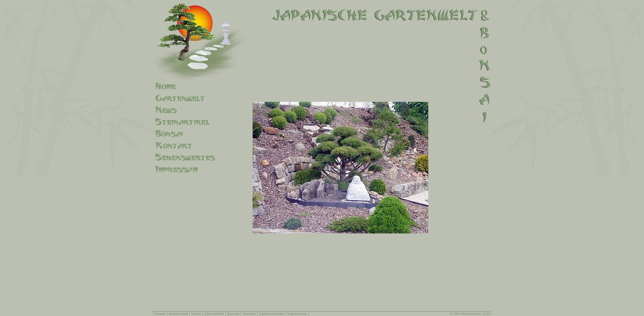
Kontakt (249, 314)
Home (160, 314)
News (196, 314)
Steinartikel (214, 314)
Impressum (297, 314)
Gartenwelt (178, 314)
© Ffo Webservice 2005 (470, 314)
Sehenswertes (272, 314)
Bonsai (233, 314)
